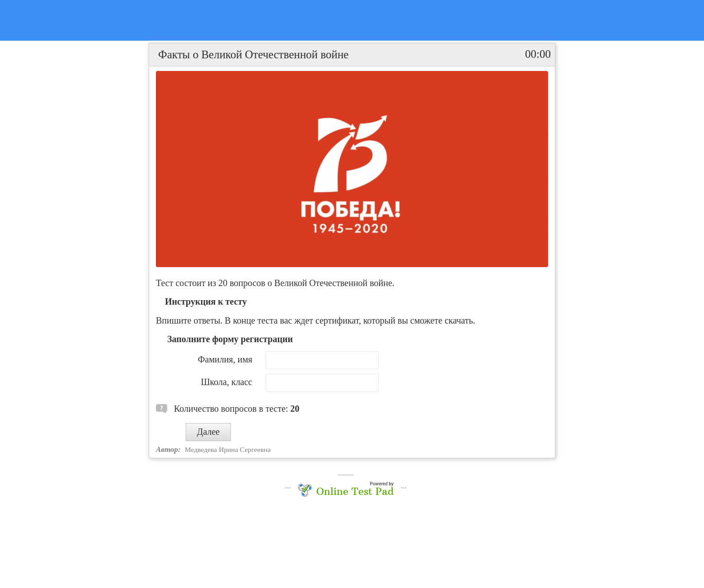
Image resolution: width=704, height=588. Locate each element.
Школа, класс (226, 382)
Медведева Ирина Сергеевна (228, 449)
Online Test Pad (355, 491)
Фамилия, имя (225, 359)
